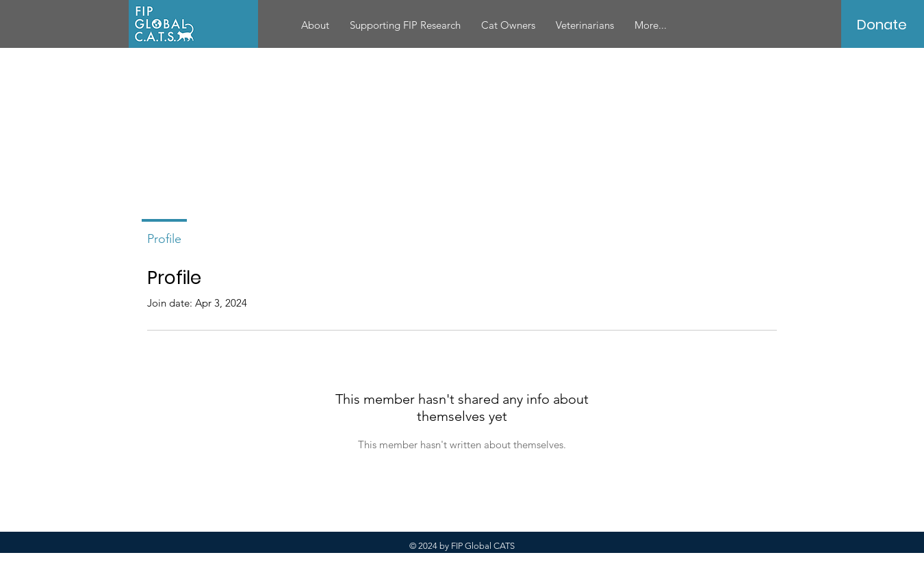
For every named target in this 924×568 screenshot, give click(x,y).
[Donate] (882, 25)
